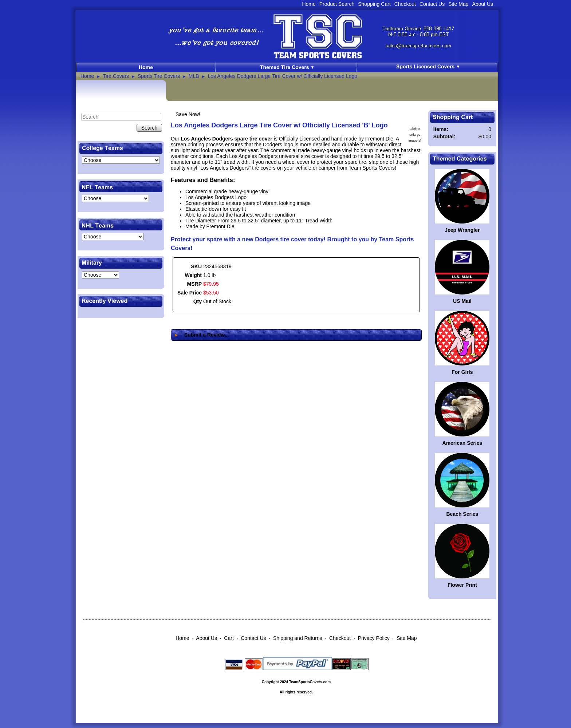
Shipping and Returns (298, 638)
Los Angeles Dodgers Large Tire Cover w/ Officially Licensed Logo (282, 76)
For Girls (462, 372)
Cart (229, 638)
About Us (483, 4)
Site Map (458, 4)
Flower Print (462, 585)
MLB (194, 76)
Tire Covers (116, 76)
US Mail (462, 301)
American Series (462, 443)
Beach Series (462, 514)
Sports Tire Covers (159, 76)
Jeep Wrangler (462, 230)
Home (309, 4)
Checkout (405, 4)
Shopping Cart (374, 4)
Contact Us (432, 4)
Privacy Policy (374, 638)
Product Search (337, 4)
